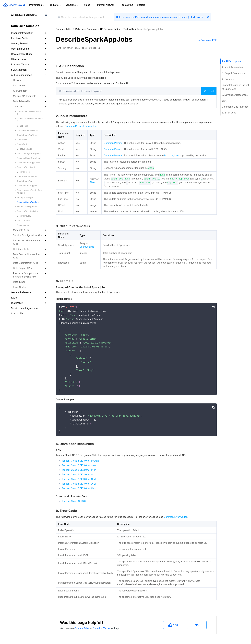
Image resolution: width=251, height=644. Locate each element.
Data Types (19, 282)
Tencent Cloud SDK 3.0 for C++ (79, 488)
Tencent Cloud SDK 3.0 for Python (80, 461)
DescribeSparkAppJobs (28, 202)
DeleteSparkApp (25, 149)
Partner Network (108, 5)
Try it (209, 91)
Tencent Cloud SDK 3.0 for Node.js (81, 479)
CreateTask (22, 140)
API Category (20, 91)
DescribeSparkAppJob (28, 186)
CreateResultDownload (28, 130)
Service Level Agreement (25, 308)
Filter (92, 182)
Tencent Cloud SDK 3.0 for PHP (79, 470)
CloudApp (128, 5)
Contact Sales (82, 628)
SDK (224, 101)
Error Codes (20, 287)
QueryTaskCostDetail (27, 176)
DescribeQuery (24, 216)
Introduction (20, 85)
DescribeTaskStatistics (28, 211)
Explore (143, 5)
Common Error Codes (176, 517)
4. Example (228, 79)
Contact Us (17, 313)
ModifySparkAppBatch (28, 207)
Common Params (113, 143)
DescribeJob (23, 225)
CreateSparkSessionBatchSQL (30, 113)
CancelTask (23, 126)
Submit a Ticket (102, 628)
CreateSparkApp (25, 181)
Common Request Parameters (81, 126)
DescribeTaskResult (26, 167)
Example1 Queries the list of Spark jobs (235, 87)
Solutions (72, 5)
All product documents (24, 15)
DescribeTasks (24, 172)
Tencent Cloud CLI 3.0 (74, 501)
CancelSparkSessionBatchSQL (30, 120)
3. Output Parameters (233, 73)
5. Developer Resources (235, 95)
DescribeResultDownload (29, 158)
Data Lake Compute (86, 29)
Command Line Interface (235, 107)
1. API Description (231, 61)
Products (55, 5)
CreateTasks (23, 144)
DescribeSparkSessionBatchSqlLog (30, 192)
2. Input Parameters (233, 67)
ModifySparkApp (25, 197)
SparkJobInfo (87, 247)
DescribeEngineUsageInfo (29, 153)
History (17, 80)
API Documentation (110, 29)
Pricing (88, 5)
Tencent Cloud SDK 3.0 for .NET (79, 484)
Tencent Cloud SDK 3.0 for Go (78, 474)
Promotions (37, 5)
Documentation (64, 29)
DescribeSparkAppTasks (29, 163)
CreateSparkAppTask (27, 135)
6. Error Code (229, 113)
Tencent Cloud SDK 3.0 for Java (79, 465)
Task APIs (129, 29)
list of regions (172, 155)
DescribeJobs (24, 220)
